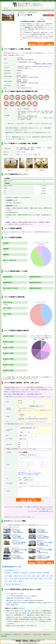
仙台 (20, 613)
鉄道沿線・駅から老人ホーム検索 (32, 617)
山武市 (15, 581)
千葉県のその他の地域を (12, 584)
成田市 (34, 576)
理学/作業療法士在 (19, 598)
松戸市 (25, 576)
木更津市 (15, 576)
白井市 (6, 581)
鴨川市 (20, 576)
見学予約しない (33, 455)
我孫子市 (16, 578)
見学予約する (22, 455)
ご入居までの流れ (37, 635)
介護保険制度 (4, 636)
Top (1, 635)
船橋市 (10, 576)
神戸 (32, 613)
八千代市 (11, 578)
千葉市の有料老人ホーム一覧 (11, 570)
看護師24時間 (10, 598)
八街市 (46, 578)
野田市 (29, 576)
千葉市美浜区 (46, 573)
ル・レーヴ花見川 (16, 557)
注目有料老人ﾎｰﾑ (8, 635)
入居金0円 (28, 598)
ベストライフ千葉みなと (43, 537)
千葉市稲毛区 (24, 573)
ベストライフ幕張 (16, 537)
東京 (26, 611)
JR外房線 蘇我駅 (42, 603)
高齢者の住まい (47, 635)
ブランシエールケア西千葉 (18, 542)
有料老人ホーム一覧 (12, 617)
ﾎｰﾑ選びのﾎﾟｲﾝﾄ (27, 635)
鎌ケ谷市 (22, 578)
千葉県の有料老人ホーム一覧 (12, 567)
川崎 (33, 611)
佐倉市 (38, 576)
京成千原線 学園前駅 (27, 603)
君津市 (27, 578)
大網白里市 (20, 581)
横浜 (29, 611)
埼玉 (36, 611)
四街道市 (41, 578)
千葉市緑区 (39, 573)
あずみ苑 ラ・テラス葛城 (43, 557)
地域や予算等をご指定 (36, 619)
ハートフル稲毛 (41, 531)
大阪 (28, 613)
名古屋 (24, 613)
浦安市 (31, 578)
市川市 (6, 576)
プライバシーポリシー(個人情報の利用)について (40, 511)
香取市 (10, 581)
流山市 (6, 578)
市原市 (52, 576)
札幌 (16, 613)
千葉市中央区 (8, 573)
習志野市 (43, 576)
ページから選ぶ (15, 593)
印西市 (50, 578)
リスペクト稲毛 (15, 531)
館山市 (36, 578)
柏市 (48, 576)
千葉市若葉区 (32, 573)
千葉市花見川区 (16, 573)
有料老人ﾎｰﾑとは (18, 635)
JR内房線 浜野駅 (11, 603)
